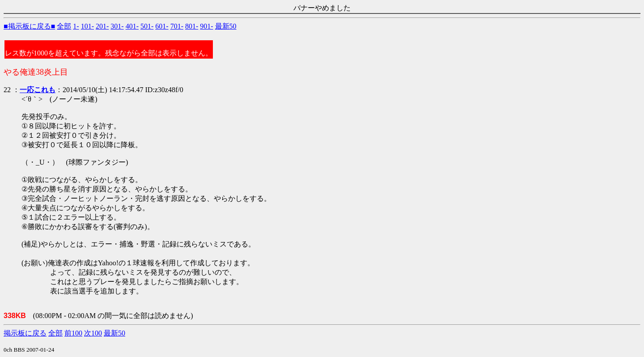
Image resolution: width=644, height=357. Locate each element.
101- (87, 26)
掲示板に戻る (25, 333)
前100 (73, 333)
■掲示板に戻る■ (29, 26)
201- (102, 26)
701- (177, 26)
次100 (93, 333)
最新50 (226, 26)
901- (206, 26)
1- (76, 26)
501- (147, 26)
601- (162, 26)
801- (192, 26)
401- (132, 26)
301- (117, 26)
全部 (64, 26)
